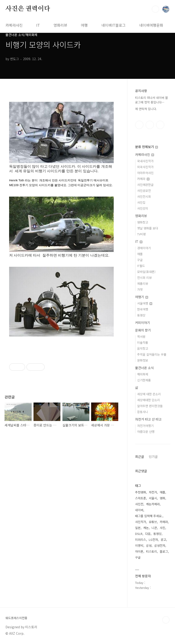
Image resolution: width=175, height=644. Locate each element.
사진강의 (143, 208)
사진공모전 (144, 191)
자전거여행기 (145, 426)
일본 (138, 528)
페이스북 (139, 125)
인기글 (153, 457)
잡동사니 (143, 412)
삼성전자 (160, 545)
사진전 (139, 504)
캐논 (146, 528)
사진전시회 (144, 196)
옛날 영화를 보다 (148, 228)
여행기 (142, 297)
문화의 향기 (143, 330)
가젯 (140, 289)
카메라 (143, 179)
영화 (162, 498)
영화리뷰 (60, 25)
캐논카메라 (153, 504)
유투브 (160, 125)
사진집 (141, 202)
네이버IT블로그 (113, 25)
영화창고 (143, 222)
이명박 (139, 545)
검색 (155, 9)
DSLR (139, 534)
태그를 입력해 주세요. (149, 516)
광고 (163, 540)
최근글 (140, 457)
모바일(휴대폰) (146, 272)
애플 (140, 254)
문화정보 (143, 360)
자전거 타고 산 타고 (148, 419)
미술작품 (143, 343)
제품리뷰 (143, 284)
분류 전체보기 (147, 147)
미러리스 (141, 540)
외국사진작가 (145, 167)
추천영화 (141, 492)
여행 (84, 25)
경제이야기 (144, 248)
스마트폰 (141, 498)
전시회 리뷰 (144, 278)
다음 (148, 534)
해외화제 (143, 374)
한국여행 (143, 309)
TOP (166, 620)
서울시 (153, 498)
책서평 (141, 337)
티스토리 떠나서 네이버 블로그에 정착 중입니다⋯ (152, 100)
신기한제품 (144, 380)
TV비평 (142, 234)
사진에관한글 (145, 185)
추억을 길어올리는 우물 (152, 354)
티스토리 (152, 551)
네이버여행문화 (151, 25)
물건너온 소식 (144, 368)
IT (38, 25)
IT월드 (141, 266)
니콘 (154, 528)
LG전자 (153, 540)
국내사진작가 (145, 161)
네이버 (139, 510)
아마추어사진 (145, 173)
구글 (140, 260)
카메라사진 (14, 25)
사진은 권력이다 (28, 9)
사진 (162, 528)
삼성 (149, 545)
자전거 (153, 492)
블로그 (164, 551)
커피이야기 (143, 323)
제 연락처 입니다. (146, 109)
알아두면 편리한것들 (150, 406)
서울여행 (145, 303)
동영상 (141, 315)
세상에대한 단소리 (149, 400)
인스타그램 (150, 125)
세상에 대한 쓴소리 (149, 394)
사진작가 (141, 522)
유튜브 (153, 522)
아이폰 (139, 551)
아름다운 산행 (146, 432)
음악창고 (143, 348)
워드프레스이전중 (16, 618)
